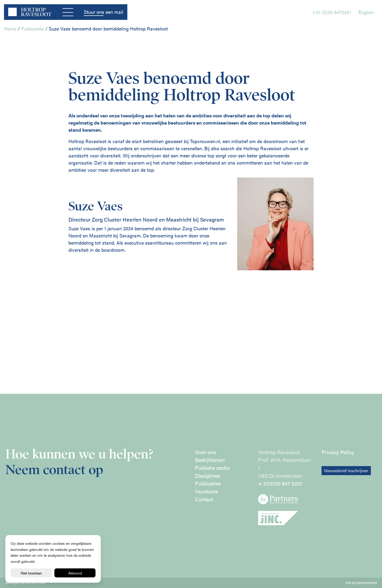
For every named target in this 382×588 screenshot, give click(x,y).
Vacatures (207, 491)
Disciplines (207, 476)
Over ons (205, 452)
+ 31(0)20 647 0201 (280, 483)
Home (10, 28)
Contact (204, 499)
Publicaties (33, 28)
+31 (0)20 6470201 (332, 12)
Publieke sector (213, 468)
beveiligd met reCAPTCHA (25, 583)
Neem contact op (54, 470)
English (366, 12)
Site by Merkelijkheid (361, 583)
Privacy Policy (338, 452)
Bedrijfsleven (210, 460)
